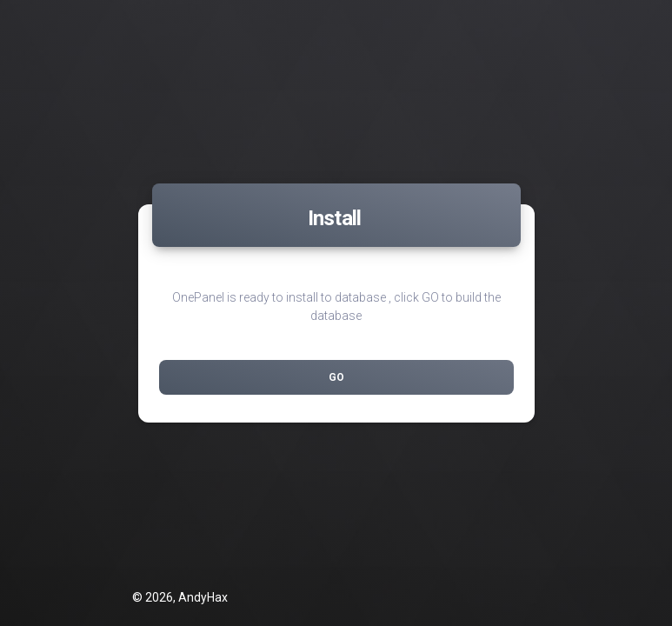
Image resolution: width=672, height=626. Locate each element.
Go (336, 377)
